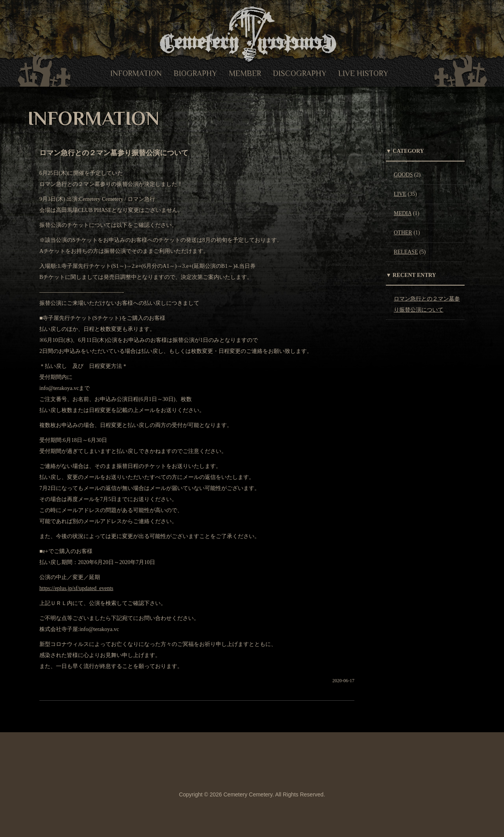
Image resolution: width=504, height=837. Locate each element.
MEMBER (245, 73)
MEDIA (403, 213)
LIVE (400, 194)
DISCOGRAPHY (300, 73)
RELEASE (406, 252)
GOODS (403, 175)
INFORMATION (136, 73)
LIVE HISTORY (363, 73)
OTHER (403, 233)
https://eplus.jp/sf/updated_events (76, 588)
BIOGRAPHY (195, 73)
